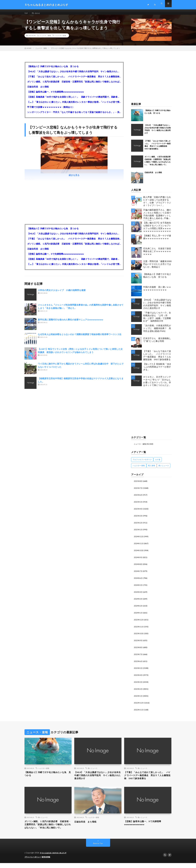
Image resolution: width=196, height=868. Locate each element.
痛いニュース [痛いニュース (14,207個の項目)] (164, 468)
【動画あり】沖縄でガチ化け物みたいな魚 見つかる (53, 69)
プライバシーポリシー (34, 862)
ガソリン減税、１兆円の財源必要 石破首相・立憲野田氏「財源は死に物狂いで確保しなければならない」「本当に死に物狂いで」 (74, 84)
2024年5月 (138, 586)
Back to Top (98, 849)
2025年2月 (138, 525)
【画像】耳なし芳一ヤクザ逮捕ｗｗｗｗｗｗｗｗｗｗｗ (157, 240)
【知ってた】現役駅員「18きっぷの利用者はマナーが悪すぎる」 (157, 369)
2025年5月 (138, 504)
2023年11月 (139, 627)
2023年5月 (138, 668)
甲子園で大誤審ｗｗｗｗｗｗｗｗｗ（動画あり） (51, 110)
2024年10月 (139, 552)
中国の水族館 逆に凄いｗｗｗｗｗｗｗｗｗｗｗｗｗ (157, 291)
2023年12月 (139, 620)
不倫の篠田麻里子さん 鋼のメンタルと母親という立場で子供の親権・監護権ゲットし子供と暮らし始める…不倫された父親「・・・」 (157, 217)
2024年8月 (138, 565)
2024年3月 (138, 600)
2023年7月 (138, 654)
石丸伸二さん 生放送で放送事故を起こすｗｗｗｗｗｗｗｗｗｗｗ (157, 254)
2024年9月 (138, 559)
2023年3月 (138, 681)
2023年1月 (138, 695)
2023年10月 (139, 634)
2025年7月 (138, 490)
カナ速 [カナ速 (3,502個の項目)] (158, 462)
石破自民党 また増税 (38, 89)
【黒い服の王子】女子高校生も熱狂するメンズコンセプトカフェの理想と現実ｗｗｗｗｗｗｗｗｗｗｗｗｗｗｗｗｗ (157, 229)
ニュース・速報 (45, 38)
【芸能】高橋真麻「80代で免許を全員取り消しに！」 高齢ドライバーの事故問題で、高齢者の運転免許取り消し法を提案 (74, 99)
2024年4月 (138, 593)
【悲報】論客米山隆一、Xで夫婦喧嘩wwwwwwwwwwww (56, 94)
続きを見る (74, 178)
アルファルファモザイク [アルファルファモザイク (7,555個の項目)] (142, 462)
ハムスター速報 (60, 38)
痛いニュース (93, 767)
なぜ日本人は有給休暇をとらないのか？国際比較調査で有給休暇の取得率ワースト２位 (80, 337)
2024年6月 (138, 579)
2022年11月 (139, 709)
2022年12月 (139, 702)
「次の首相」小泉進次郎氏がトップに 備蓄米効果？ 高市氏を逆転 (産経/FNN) (157, 331)
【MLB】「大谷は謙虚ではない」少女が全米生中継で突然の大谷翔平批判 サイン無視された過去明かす (74, 74)
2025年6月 (138, 497)
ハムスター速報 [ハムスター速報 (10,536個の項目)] (139, 468)
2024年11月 (139, 545)
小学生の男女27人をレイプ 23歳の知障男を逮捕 (62, 293)
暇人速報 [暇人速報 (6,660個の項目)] (152, 468)
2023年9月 (138, 641)
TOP (26, 13)
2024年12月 (139, 538)
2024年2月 (138, 606)
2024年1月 (138, 613)
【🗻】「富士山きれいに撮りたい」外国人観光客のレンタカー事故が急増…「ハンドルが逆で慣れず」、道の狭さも (74, 105)
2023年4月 (138, 675)
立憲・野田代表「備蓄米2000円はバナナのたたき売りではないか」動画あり (157, 267)
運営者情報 (48, 862)
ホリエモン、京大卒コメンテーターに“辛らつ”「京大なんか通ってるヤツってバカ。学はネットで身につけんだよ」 (157, 384)
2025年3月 (138, 518)
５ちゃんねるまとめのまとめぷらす (54, 858)
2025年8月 (138, 484)
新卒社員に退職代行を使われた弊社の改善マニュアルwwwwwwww (71, 322)
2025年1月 (138, 531)
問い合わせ (37, 13)
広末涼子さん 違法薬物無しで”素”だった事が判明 (157, 342)
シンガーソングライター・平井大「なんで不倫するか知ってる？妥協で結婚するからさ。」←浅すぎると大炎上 (74, 115)
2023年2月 (138, 688)
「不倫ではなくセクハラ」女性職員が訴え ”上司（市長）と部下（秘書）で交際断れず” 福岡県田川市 (157, 319)
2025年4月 (138, 511)
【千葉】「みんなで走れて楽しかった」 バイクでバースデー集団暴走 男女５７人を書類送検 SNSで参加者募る (74, 79)
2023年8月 (138, 647)
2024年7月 (138, 572)
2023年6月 (138, 661)
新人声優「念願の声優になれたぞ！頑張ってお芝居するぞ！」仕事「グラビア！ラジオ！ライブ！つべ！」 (157, 204)
